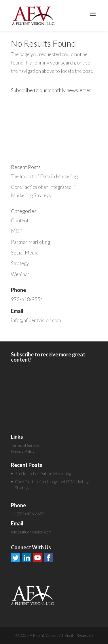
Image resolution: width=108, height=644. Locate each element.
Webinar (20, 274)
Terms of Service (25, 445)
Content (20, 220)
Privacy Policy (23, 451)
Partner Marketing (31, 242)
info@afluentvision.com (36, 320)
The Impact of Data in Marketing (44, 176)
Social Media (25, 253)
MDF (17, 231)
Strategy (20, 263)
